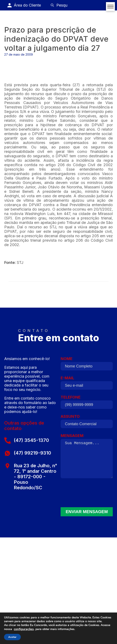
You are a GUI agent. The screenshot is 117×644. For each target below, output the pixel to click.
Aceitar (12, 637)
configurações (24, 629)
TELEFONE (87, 403)
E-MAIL (87, 384)
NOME (87, 365)
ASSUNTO (87, 422)
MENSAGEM (87, 458)
